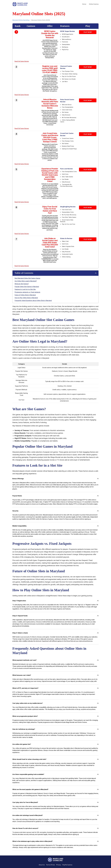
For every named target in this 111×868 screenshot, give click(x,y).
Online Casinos (94, 4)
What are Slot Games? (22, 284)
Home (84, 4)
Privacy (59, 865)
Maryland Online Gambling (21, 20)
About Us (42, 865)
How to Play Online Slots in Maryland (26, 298)
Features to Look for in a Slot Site (25, 289)
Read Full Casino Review (22, 61)
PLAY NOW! (88, 32)
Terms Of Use (51, 865)
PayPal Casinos (67, 865)
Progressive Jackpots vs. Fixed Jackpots (27, 292)
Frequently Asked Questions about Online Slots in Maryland (33, 301)
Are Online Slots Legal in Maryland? (26, 281)
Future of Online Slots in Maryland (25, 295)
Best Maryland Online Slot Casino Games (27, 278)
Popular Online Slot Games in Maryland (27, 287)
